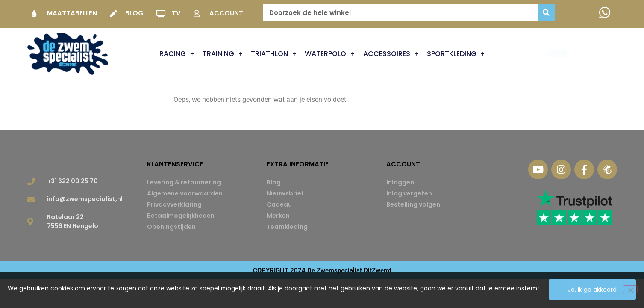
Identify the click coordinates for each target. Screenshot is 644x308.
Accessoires (391, 54)
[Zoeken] (546, 13)
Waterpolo (329, 54)
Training (222, 54)
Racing (177, 54)
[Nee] (630, 290)
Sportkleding (456, 54)
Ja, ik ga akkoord (593, 290)
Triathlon (273, 54)
